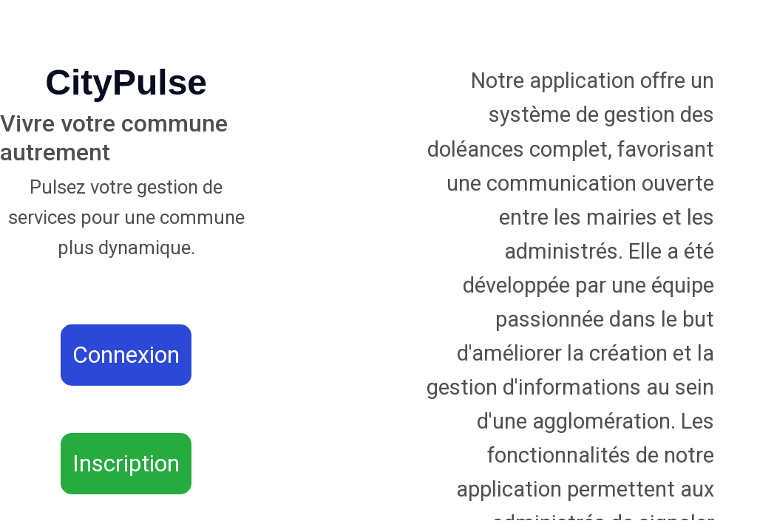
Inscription (126, 463)
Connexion (126, 355)
